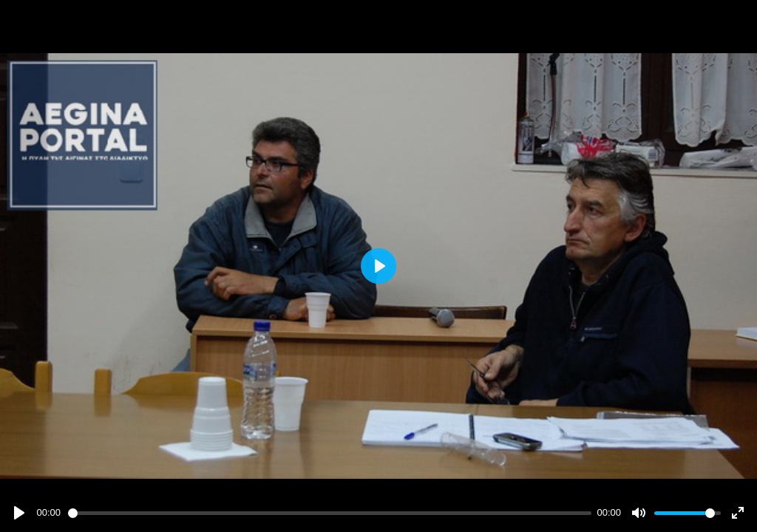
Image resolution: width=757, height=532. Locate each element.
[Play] (19, 513)
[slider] (330, 513)
